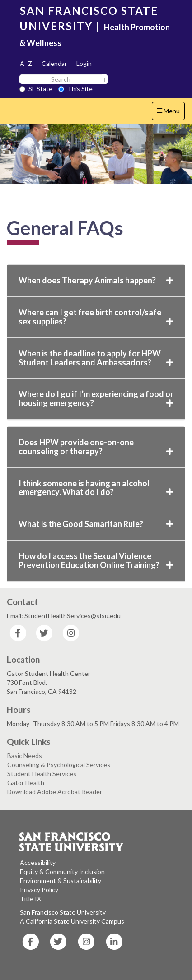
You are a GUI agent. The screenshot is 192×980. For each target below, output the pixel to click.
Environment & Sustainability (61, 881)
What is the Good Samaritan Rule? (96, 524)
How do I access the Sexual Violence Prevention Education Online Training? (96, 560)
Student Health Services (42, 774)
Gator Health (26, 783)
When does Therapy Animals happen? (96, 280)
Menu (171, 113)
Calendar (54, 63)
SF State (36, 89)
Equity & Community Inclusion (62, 871)
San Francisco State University (63, 912)
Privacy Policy (39, 890)
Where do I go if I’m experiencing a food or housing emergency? (96, 398)
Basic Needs (25, 756)
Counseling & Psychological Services (59, 765)
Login (84, 63)
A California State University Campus (72, 921)
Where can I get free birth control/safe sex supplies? (96, 317)
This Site (75, 89)
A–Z (26, 63)
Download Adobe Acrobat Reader (55, 792)
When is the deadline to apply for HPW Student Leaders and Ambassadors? (96, 358)
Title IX (30, 899)
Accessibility (38, 862)
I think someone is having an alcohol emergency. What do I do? (96, 488)
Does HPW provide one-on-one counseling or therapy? (96, 447)
